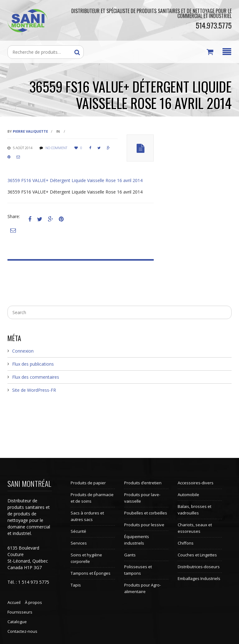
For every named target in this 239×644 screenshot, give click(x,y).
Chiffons (186, 543)
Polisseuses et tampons (138, 570)
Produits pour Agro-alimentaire (143, 588)
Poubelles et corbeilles (146, 513)
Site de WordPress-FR (34, 390)
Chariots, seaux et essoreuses (195, 528)
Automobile (188, 495)
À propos (33, 602)
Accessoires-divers (196, 483)
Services (79, 543)
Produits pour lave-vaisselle (142, 498)
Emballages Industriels (199, 578)
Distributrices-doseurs (199, 567)
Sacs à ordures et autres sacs (87, 516)
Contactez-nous (22, 631)
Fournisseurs (20, 612)
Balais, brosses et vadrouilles (194, 510)
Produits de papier (88, 483)
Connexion (23, 351)
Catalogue (17, 622)
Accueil (14, 602)
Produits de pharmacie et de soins (92, 498)
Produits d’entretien (143, 483)
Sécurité (78, 531)
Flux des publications (33, 364)
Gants (130, 555)
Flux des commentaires (36, 377)
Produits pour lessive (144, 525)
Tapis (76, 585)
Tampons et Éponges (91, 573)
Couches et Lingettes (197, 555)
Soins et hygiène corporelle (86, 558)
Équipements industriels (137, 540)
